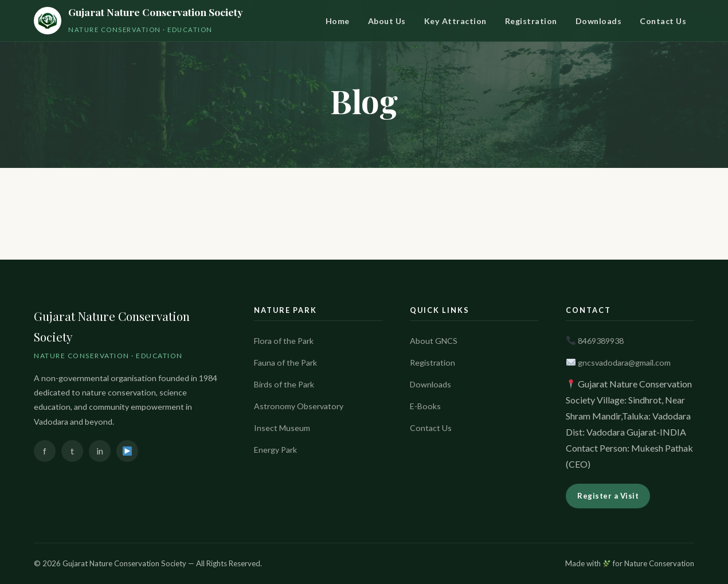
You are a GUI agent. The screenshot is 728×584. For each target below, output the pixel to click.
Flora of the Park (284, 341)
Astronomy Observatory (299, 406)
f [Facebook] (45, 451)
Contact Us (663, 21)
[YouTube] (127, 451)
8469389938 (601, 341)
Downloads (599, 21)
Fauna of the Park (285, 362)
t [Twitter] (72, 451)
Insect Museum (282, 428)
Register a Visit (608, 496)
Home (338, 21)
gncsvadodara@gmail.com (624, 362)
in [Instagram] (100, 451)
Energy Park (275, 450)
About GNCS (434, 341)
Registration (531, 21)
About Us (387, 21)
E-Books (425, 406)
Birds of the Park (284, 384)
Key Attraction (455, 21)
